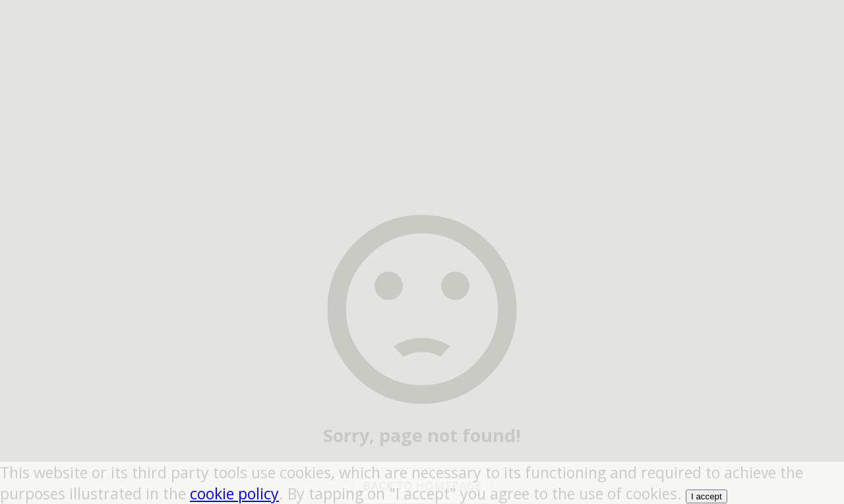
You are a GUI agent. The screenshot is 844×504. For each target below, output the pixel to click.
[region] (422, 82)
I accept (707, 496)
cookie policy (234, 493)
